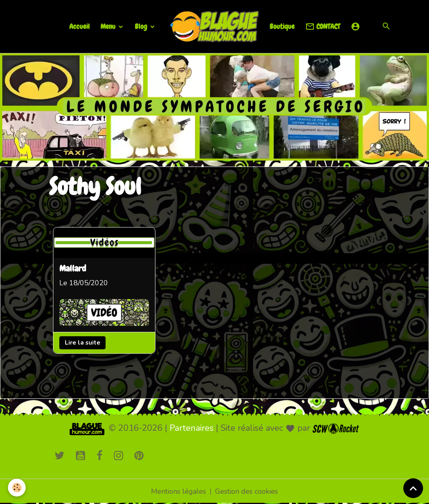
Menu (109, 26)
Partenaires (192, 428)
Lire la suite (82, 343)
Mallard (73, 269)
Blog (142, 26)
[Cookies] (17, 488)
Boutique (282, 26)
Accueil (79, 26)
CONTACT (323, 27)
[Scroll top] (413, 488)
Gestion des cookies (247, 491)
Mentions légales (179, 491)
